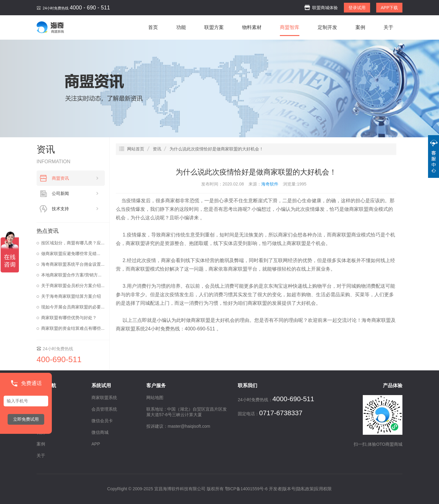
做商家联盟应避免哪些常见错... (71, 254)
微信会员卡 (102, 421)
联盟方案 (214, 27)
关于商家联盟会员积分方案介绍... (73, 286)
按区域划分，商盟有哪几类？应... (73, 243)
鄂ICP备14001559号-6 (246, 489)
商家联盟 (359, 209)
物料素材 (252, 27)
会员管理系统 (104, 409)
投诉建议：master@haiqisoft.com (178, 426)
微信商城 (100, 432)
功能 (181, 27)
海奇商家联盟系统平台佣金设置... (73, 264)
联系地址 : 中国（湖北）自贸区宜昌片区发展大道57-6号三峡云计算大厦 (187, 412)
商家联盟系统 (130, 329)
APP (96, 444)
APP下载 (389, 8)
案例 (360, 27)
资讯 (41, 421)
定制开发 (327, 27)
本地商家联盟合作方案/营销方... (71, 275)
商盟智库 (290, 27)
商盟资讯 (75, 178)
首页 (153, 27)
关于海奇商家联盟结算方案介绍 (71, 296)
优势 (41, 432)
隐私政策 (305, 489)
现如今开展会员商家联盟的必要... (73, 307)
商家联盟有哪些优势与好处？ (69, 318)
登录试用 (357, 8)
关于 (388, 27)
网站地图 (155, 398)
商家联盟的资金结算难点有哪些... (73, 328)
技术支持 (75, 209)
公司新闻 (75, 193)
